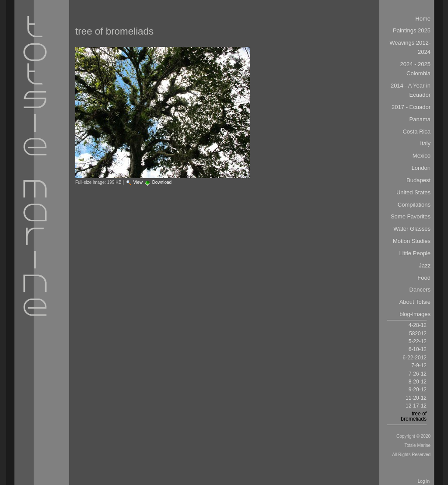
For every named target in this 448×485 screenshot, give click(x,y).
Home (423, 19)
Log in (424, 481)
